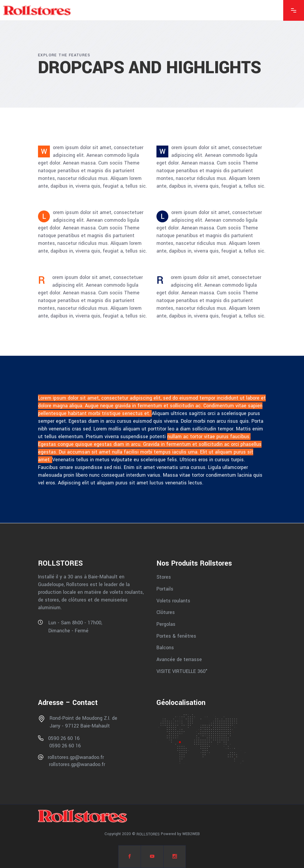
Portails (165, 589)
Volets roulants (173, 600)
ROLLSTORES (148, 834)
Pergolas (166, 624)
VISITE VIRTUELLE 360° (182, 671)
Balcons (165, 648)
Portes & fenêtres (176, 636)
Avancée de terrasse (179, 659)
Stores (164, 577)
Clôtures (166, 612)
